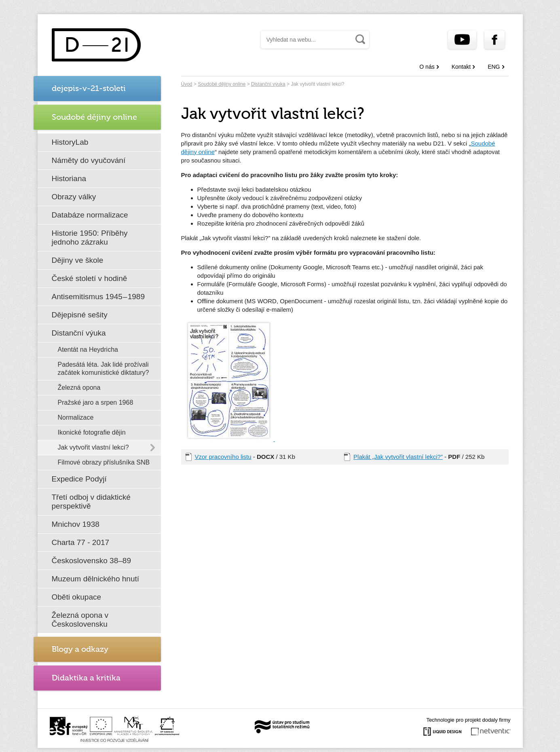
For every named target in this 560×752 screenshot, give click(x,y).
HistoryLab (70, 142)
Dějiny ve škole (78, 260)
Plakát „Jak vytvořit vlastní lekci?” (398, 457)
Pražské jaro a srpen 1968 (96, 402)
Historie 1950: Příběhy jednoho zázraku (90, 238)
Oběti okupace (77, 597)
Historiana (69, 178)
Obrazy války (74, 197)
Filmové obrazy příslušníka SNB (104, 462)
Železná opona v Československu (80, 620)
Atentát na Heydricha (88, 350)
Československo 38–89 (91, 561)
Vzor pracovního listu (223, 457)
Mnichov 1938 (76, 524)
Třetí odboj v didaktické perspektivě (91, 502)
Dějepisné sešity (80, 315)
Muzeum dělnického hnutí (96, 579)
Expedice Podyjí (79, 479)
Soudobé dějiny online (222, 84)
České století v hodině (90, 278)
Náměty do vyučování (89, 160)
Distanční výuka (79, 333)
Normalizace (76, 417)
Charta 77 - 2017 (81, 542)
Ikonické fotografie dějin (92, 432)
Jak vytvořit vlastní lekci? (93, 447)
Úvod (187, 84)
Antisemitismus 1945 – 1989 (98, 297)
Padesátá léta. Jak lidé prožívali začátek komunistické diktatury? (104, 369)
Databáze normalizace (90, 215)
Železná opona (79, 388)
